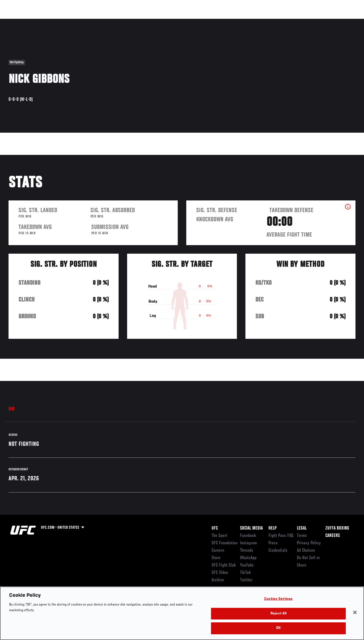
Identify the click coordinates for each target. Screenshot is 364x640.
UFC (215, 528)
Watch (277, 22)
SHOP (330, 22)
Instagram (248, 543)
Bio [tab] (12, 409)
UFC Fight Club (224, 565)
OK (278, 628)
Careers (218, 551)
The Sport (219, 536)
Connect (254, 22)
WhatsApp (248, 558)
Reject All (278, 614)
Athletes (65, 22)
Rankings (40, 22)
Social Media (251, 528)
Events (15, 22)
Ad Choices (306, 551)
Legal (302, 528)
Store (216, 558)
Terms (302, 536)
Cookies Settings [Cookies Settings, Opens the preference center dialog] (278, 599)
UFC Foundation (225, 543)
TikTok (246, 573)
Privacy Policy (309, 543)
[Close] (355, 612)
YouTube (247, 565)
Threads (247, 551)
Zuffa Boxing (305, 22)
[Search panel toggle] (346, 22)
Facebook (248, 536)
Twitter (246, 580)
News (87, 22)
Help (272, 528)
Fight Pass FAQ (281, 536)
